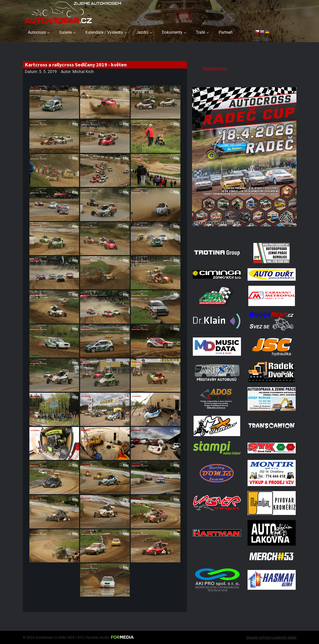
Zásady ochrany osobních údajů (271, 637)
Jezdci (142, 32)
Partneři (226, 32)
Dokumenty (172, 32)
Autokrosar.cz (214, 68)
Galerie (65, 32)
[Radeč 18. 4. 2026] (244, 231)
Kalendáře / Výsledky (104, 32)
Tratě (200, 32)
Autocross (37, 32)
